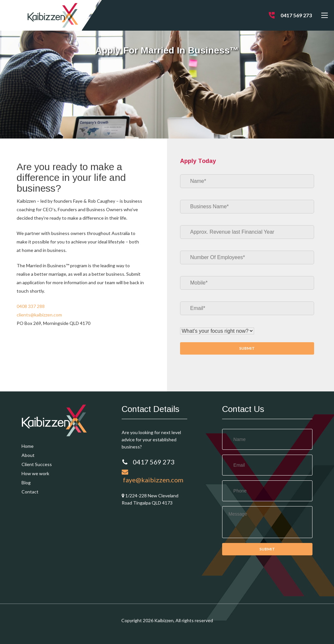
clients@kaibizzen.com (39, 315)
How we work (35, 473)
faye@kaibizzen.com (152, 476)
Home (28, 446)
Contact (30, 492)
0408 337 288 (31, 306)
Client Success (37, 464)
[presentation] (272, 578)
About (28, 455)
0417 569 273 (296, 15)
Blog (26, 483)
